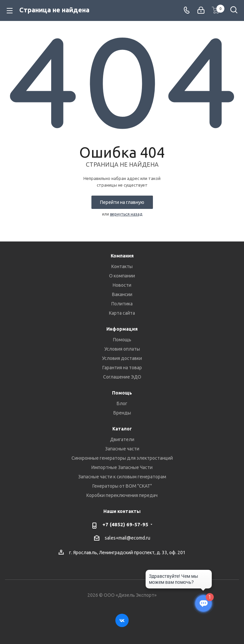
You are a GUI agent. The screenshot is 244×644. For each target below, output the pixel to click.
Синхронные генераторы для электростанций (122, 458)
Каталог (122, 429)
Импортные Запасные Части (122, 467)
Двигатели (122, 439)
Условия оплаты (122, 349)
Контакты (122, 266)
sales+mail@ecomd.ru (127, 538)
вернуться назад (126, 214)
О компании (122, 276)
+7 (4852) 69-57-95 (125, 524)
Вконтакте (122, 620)
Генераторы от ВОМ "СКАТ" (122, 486)
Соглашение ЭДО (122, 377)
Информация (122, 329)
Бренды (122, 413)
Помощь (122, 340)
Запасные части (122, 449)
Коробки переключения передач (122, 495)
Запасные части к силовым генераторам (122, 477)
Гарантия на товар (122, 368)
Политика (122, 304)
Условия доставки (122, 358)
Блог (122, 403)
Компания (122, 256)
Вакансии (122, 294)
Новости (122, 285)
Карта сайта (122, 313)
